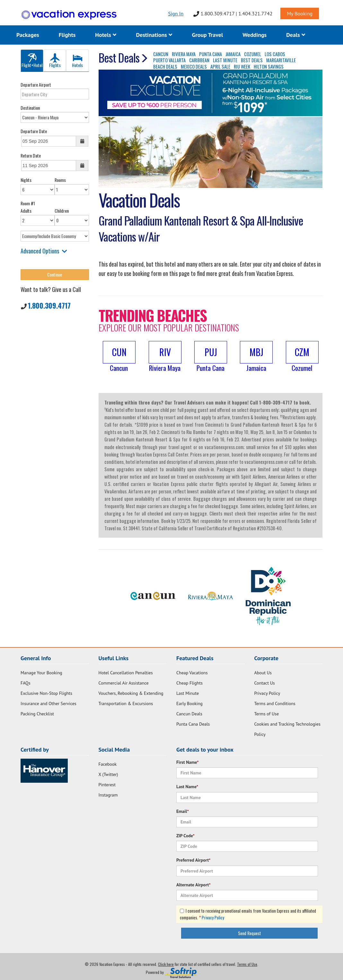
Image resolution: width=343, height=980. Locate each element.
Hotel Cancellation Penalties (126, 673)
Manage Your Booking (41, 673)
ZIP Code (185, 836)
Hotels (106, 35)
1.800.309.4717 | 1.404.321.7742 (233, 13)
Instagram (108, 795)
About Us (263, 673)
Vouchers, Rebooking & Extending (131, 693)
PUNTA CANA (211, 54)
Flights (67, 35)
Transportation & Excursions (126, 703)
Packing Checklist (37, 714)
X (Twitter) (108, 774)
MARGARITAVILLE (281, 60)
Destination (30, 108)
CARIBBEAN (199, 60)
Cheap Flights (189, 683)
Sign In (176, 13)
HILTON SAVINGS (269, 67)
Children (62, 211)
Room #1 (28, 203)
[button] (119, 357)
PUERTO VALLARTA (169, 60)
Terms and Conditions (275, 703)
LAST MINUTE (225, 60)
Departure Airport (36, 85)
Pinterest (107, 785)
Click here (166, 964)
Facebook (108, 764)
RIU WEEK (242, 67)
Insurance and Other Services (48, 703)
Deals (296, 35)
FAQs (26, 683)
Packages (28, 35)
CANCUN (161, 54)
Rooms (60, 180)
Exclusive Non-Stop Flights (46, 693)
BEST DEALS (252, 60)
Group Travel (207, 35)
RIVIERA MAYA (184, 54)
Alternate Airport (193, 885)
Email (183, 811)
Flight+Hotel (32, 61)
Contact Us (265, 683)
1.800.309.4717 (49, 305)
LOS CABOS (275, 54)
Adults (26, 211)
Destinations (154, 35)
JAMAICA (233, 54)
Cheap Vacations (192, 673)
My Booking (300, 13)
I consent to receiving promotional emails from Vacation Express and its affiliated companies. (248, 914)
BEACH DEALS (165, 67)
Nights (26, 180)
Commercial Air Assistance (124, 683)
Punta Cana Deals (193, 724)
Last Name (187, 787)
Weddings (255, 35)
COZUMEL (253, 54)
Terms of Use (267, 714)
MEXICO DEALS (194, 67)
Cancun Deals (189, 714)
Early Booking (189, 703)
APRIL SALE (220, 67)
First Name (188, 762)
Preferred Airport (193, 860)
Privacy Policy (267, 693)
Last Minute (188, 693)
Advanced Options (44, 251)
